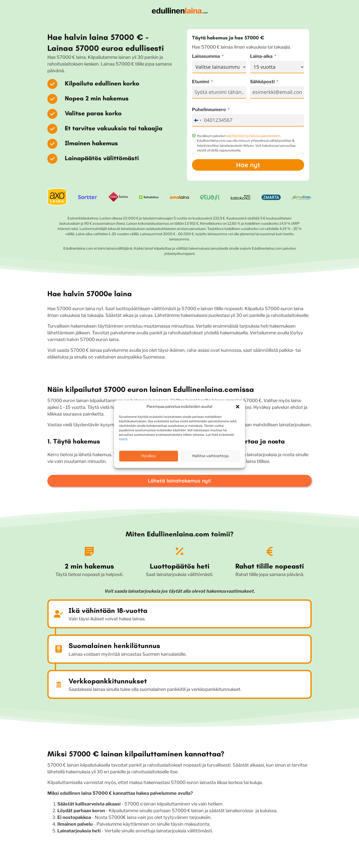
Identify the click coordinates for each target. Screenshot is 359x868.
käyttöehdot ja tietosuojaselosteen (253, 136)
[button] (238, 407)
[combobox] (197, 120)
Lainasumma (206, 56)
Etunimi (201, 82)
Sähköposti (262, 82)
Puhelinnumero (209, 109)
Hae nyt (248, 165)
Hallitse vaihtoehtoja (210, 456)
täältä (123, 439)
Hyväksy (149, 456)
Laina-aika (261, 56)
